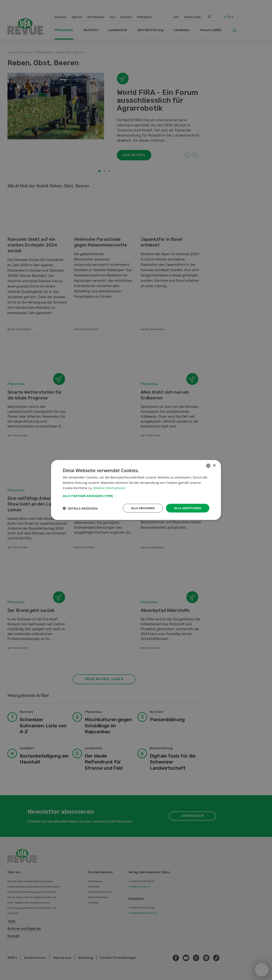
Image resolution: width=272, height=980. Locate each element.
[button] (136, 495)
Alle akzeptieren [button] (187, 508)
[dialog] (136, 490)
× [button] (214, 465)
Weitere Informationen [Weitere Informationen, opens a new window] (110, 487)
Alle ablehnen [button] (140, 508)
